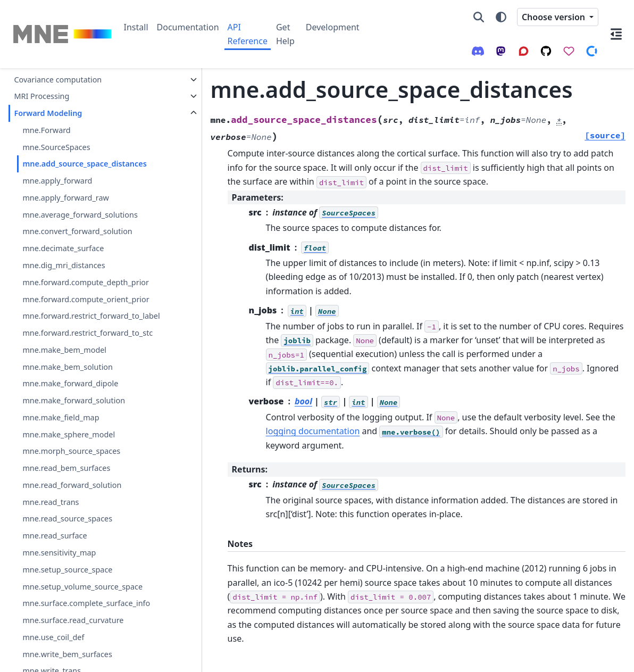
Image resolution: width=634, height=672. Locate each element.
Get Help (285, 34)
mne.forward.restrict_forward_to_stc (86, 352)
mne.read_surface (55, 561)
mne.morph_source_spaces (71, 476)
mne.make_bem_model (64, 375)
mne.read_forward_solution (72, 510)
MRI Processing (41, 96)
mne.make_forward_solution (74, 426)
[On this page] (616, 34)
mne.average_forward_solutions (80, 215)
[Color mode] (501, 17)
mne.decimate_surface (63, 248)
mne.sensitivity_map (59, 578)
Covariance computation (58, 80)
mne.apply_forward (57, 181)
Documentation (188, 27)
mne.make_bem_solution (68, 392)
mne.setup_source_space (67, 595)
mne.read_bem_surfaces (66, 493)
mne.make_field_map (61, 442)
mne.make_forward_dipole (70, 409)
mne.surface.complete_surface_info (86, 629)
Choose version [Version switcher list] (554, 17)
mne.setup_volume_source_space (82, 612)
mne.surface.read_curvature (73, 646)
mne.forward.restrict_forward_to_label (86, 322)
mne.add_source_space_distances (84, 164)
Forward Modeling (48, 113)
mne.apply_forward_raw (65, 198)
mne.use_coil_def (53, 662)
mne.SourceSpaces (56, 147)
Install (136, 27)
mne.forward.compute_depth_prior (86, 282)
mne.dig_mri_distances (64, 265)
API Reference (248, 34)
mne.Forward (46, 130)
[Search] (479, 17)
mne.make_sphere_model (69, 459)
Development (333, 27)
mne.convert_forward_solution (77, 231)
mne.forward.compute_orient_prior (86, 299)
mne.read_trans (51, 527)
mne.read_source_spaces (67, 544)
